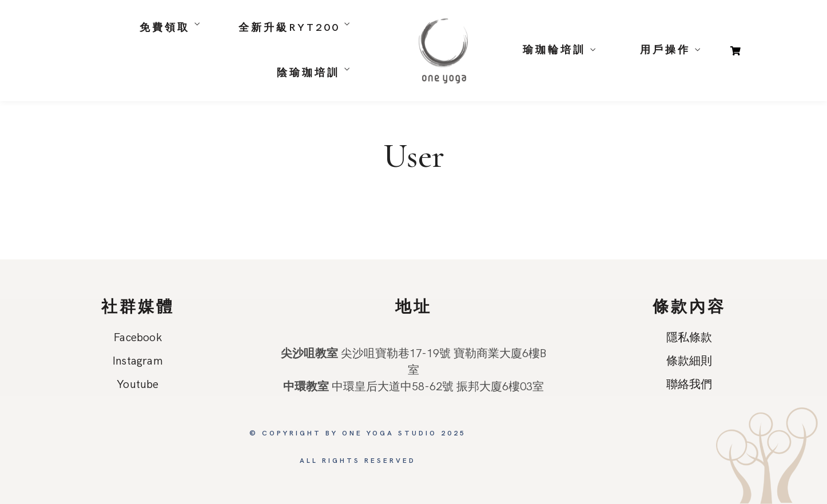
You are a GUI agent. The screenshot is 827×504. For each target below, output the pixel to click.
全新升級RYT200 (289, 28)
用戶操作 (665, 50)
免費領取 (165, 28)
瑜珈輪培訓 (554, 50)
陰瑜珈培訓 (308, 73)
